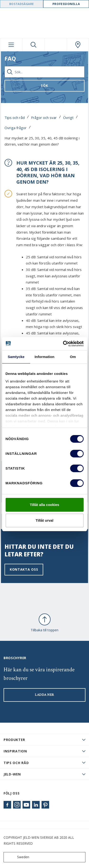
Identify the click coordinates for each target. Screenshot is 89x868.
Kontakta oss (24, 569)
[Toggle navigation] (11, 45)
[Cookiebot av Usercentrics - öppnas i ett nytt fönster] (63, 344)
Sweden (17, 857)
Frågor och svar (44, 118)
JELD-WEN (12, 774)
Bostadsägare (22, 4)
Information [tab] (45, 357)
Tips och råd (15, 118)
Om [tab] (73, 357)
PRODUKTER (14, 740)
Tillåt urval (44, 520)
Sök (44, 86)
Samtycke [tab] (16, 357)
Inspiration (15, 751)
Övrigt (68, 118)
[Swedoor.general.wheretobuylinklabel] (78, 45)
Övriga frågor (16, 128)
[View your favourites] (56, 45)
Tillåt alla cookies (45, 505)
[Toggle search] (34, 45)
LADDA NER (44, 695)
